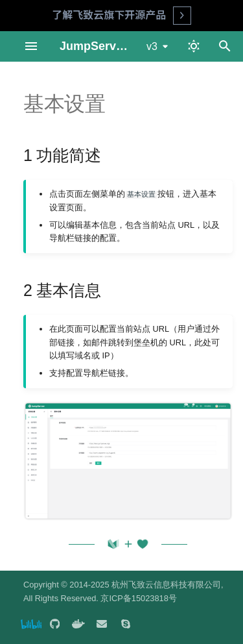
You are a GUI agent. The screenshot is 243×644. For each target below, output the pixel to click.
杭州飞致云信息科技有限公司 (166, 585)
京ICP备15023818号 (138, 598)
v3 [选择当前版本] (152, 46)
